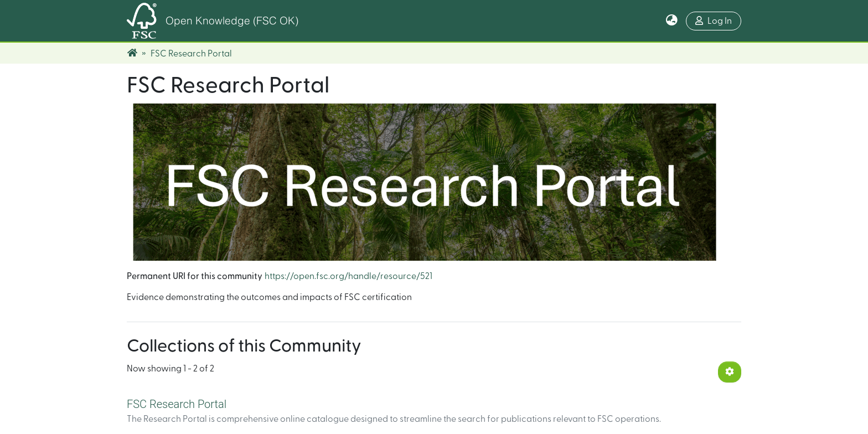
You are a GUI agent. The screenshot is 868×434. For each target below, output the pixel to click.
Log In (714, 21)
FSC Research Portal (177, 404)
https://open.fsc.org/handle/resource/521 (348, 276)
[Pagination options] (730, 372)
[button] (672, 21)
